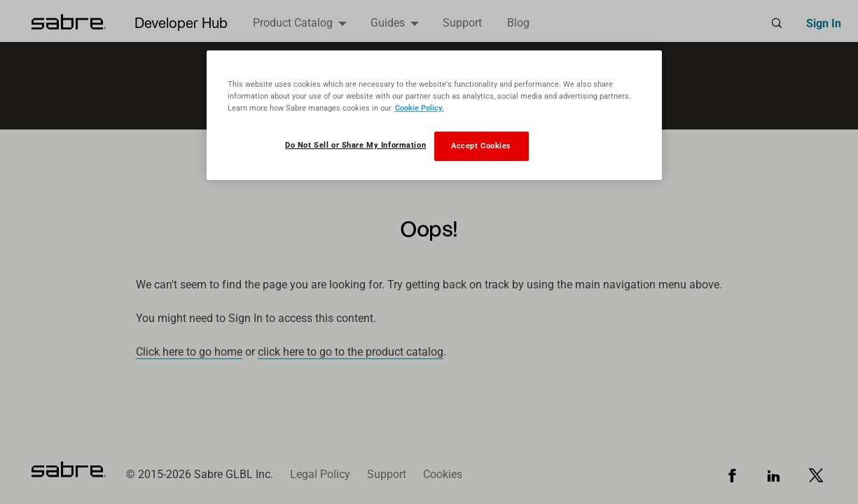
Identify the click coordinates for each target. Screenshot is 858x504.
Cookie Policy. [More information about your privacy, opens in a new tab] (420, 108)
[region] (434, 115)
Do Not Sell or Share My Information (355, 145)
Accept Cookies (481, 146)
